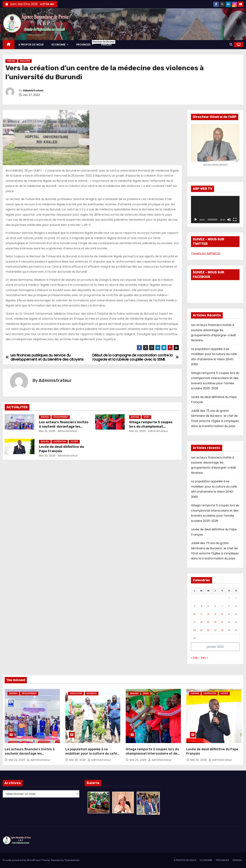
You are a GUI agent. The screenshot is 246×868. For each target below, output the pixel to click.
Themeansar (72, 860)
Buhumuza (92, 693)
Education (25, 61)
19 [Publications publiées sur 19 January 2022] (208, 622)
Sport (146, 417)
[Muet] (229, 220)
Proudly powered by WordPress (22, 860)
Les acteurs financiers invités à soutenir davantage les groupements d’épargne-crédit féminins (30, 756)
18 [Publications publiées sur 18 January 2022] (201, 622)
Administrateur (33, 91)
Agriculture (76, 693)
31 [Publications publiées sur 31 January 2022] (195, 638)
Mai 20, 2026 (137, 431)
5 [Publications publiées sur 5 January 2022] (208, 606)
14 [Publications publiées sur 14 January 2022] (222, 614)
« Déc (195, 658)
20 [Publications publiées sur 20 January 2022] (215, 622)
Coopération (60, 442)
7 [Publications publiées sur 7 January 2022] (222, 606)
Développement (61, 417)
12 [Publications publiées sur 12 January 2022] (208, 614)
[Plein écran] (235, 220)
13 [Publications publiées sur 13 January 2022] (215, 614)
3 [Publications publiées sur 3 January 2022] (195, 606)
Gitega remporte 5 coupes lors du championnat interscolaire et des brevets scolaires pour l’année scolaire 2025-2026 (152, 756)
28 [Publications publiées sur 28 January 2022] (222, 630)
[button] (231, 45)
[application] (215, 210)
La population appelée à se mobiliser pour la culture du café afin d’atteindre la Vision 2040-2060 (91, 756)
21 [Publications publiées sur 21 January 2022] (222, 622)
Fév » (204, 658)
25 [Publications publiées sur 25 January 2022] (201, 630)
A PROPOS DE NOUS (31, 45)
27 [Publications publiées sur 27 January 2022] (215, 630)
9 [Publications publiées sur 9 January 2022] (236, 606)
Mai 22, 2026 (47, 431)
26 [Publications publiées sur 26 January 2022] (208, 630)
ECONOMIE (60, 45)
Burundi (11, 61)
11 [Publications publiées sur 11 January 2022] (201, 614)
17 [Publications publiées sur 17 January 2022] (194, 622)
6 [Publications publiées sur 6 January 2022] (215, 606)
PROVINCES (87, 43)
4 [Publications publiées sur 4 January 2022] (201, 606)
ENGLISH (106, 45)
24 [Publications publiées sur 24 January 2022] (194, 630)
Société (74, 442)
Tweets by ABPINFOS (206, 253)
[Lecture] (196, 220)
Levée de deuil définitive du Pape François (61, 449)
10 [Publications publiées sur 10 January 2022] (194, 614)
